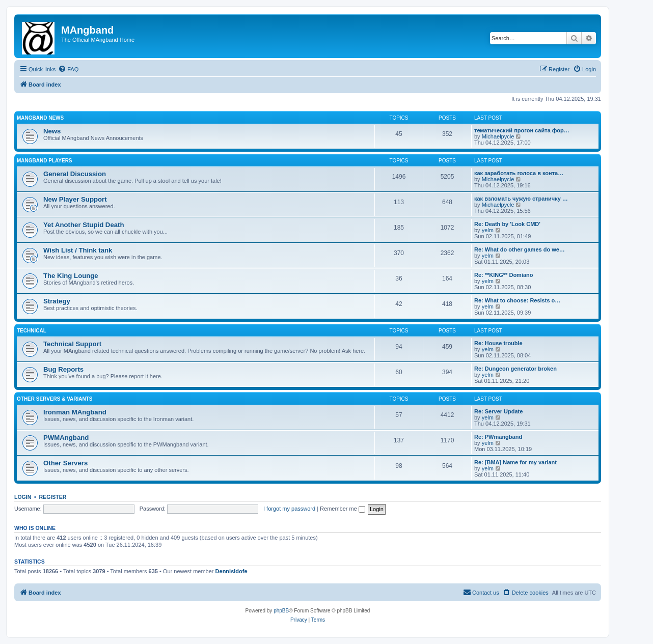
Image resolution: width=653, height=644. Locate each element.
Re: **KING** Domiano (504, 275)
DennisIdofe (232, 571)
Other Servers (65, 463)
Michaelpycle (498, 136)
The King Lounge (71, 276)
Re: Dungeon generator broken (515, 369)
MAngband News (40, 118)
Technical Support (72, 344)
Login (23, 497)
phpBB (281, 611)
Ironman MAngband (75, 412)
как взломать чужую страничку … (521, 199)
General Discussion (75, 174)
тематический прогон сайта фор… (522, 130)
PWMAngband (66, 438)
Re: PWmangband (498, 437)
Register (53, 497)
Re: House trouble (498, 343)
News (52, 131)
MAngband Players (45, 161)
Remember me (343, 509)
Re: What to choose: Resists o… (517, 300)
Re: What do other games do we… (520, 249)
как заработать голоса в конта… (519, 173)
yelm (488, 230)
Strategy (57, 301)
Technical (32, 331)
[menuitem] (68, 69)
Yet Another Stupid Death (84, 225)
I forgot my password (289, 509)
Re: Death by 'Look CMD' (507, 224)
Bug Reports (63, 369)
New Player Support (75, 199)
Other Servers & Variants (55, 399)
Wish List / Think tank (78, 250)
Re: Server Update (498, 411)
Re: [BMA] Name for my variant (515, 462)
